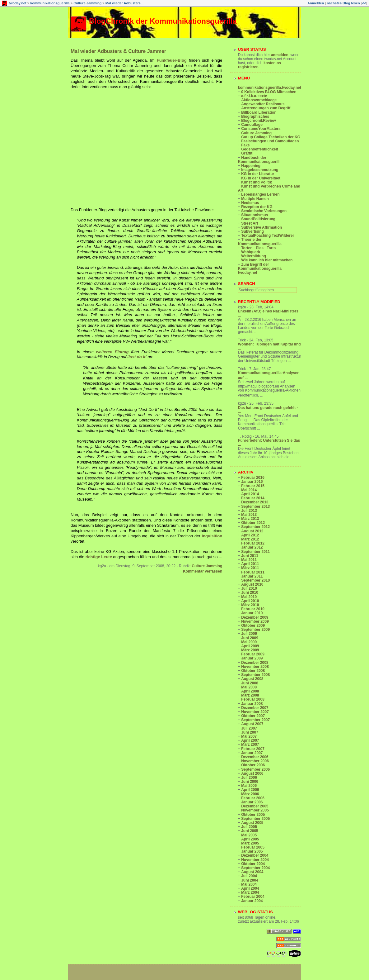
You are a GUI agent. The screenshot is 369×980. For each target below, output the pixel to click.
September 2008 (255, 675)
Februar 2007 (253, 749)
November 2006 (255, 761)
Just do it (137, 357)
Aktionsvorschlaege (259, 100)
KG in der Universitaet (261, 178)
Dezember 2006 (255, 757)
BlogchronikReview (258, 121)
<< (364, 3)
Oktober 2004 (253, 864)
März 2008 (250, 695)
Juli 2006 (249, 778)
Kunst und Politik (257, 182)
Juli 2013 (249, 511)
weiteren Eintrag (113, 352)
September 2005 (255, 819)
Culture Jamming (87, 3)
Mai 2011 (249, 560)
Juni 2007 (250, 732)
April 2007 (250, 740)
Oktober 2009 (253, 626)
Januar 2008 (252, 704)
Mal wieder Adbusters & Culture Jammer (118, 51)
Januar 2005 (252, 851)
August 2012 (252, 531)
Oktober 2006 (253, 765)
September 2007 (255, 720)
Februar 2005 (253, 847)
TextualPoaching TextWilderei (267, 235)
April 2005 (250, 839)
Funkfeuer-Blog (173, 60)
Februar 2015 (253, 486)
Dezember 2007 (255, 708)
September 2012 (255, 527)
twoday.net (18, 3)
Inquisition (212, 536)
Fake (245, 145)
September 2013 (255, 507)
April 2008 (250, 691)
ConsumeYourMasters (261, 129)
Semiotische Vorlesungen (264, 211)
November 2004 (255, 860)
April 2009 (250, 646)
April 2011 (250, 564)
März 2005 (250, 843)
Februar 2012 (253, 543)
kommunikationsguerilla (50, 3)
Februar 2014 (253, 498)
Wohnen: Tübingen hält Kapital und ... (269, 346)
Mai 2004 (249, 884)
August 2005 (252, 823)
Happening (251, 166)
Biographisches (255, 117)
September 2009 (255, 630)
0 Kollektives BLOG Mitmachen (269, 92)
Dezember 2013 (255, 502)
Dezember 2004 (255, 855)
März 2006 (250, 794)
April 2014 (250, 494)
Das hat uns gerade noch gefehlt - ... (268, 410)
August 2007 (252, 724)
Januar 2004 (252, 901)
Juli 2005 (249, 827)
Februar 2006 (253, 798)
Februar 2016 (253, 478)
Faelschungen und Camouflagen (270, 141)
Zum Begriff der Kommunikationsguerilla (260, 266)
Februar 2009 (253, 654)
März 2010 (250, 605)
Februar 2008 (253, 699)
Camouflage (252, 125)
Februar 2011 (253, 572)
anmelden (280, 55)
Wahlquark (251, 252)
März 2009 (250, 650)
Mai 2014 (249, 490)
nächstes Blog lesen (343, 3)
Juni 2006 (250, 782)
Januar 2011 (252, 576)
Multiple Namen (255, 199)
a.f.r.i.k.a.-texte (254, 96)
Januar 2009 (252, 658)
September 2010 (255, 580)
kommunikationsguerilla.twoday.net (270, 88)
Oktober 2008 (253, 671)
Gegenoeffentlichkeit (260, 149)
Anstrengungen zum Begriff (266, 108)
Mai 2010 (249, 597)
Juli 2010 (249, 588)
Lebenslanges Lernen (260, 194)
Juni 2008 (250, 683)
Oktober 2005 (253, 815)
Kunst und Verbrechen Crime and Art (269, 188)
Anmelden (316, 3)
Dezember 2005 (255, 806)
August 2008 (252, 679)
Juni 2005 (250, 831)
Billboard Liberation (259, 112)
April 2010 (250, 601)
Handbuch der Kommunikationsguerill (259, 160)
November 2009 (255, 621)
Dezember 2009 (255, 617)
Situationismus (255, 215)
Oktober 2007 (253, 716)
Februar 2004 (253, 897)
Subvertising (252, 231)
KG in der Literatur (258, 174)
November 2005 (255, 810)
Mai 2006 (249, 786)
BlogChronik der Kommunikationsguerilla (163, 21)
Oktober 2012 (253, 523)
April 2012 (250, 535)
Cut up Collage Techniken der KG (271, 137)
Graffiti (247, 153)
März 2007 (250, 745)
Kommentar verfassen (203, 571)
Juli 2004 (249, 876)
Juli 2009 (249, 634)
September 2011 (255, 552)
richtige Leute (99, 557)
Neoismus (250, 203)
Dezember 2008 (255, 663)
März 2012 (250, 539)
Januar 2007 (252, 753)
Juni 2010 (250, 592)
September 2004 (255, 868)
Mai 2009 (249, 642)
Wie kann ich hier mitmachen (267, 260)
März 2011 (250, 568)
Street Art (250, 223)
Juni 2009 (250, 638)
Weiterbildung (254, 256)
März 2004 (250, 892)
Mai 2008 (249, 687)
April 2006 (250, 790)
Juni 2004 (250, 880)
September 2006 (255, 769)
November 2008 (255, 667)
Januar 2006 (252, 802)
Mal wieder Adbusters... (124, 3)
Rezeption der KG (257, 207)
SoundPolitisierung (258, 219)
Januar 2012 (252, 547)
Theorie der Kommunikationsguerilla (260, 242)
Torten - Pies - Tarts (258, 248)
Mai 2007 (249, 736)
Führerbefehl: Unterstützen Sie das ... (269, 442)
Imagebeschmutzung (260, 170)
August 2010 (252, 584)
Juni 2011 (250, 556)
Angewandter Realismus (263, 104)
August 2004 (252, 872)
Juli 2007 (249, 728)
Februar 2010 (253, 609)
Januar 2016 (252, 482)
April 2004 (250, 888)
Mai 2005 (249, 835)
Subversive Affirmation (262, 227)
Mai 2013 (249, 515)
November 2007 (255, 712)
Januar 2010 (252, 613)
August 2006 (252, 773)
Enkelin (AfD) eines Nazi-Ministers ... (268, 313)
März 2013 (250, 519)
